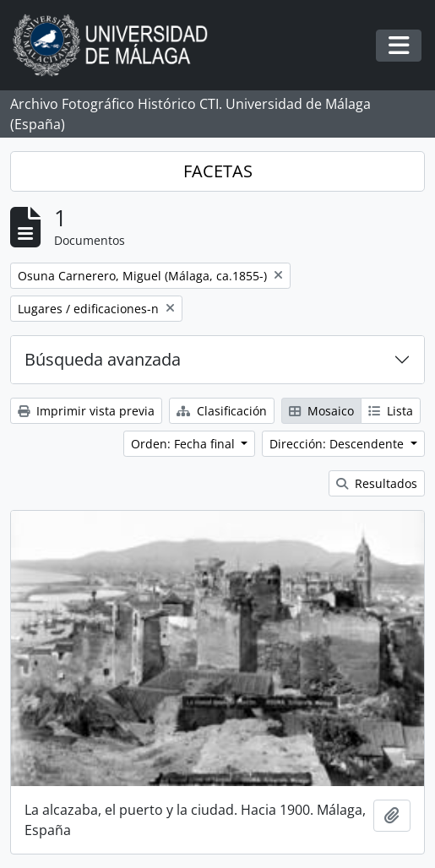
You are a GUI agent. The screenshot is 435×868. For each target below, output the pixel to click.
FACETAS (218, 171)
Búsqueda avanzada (103, 359)
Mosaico (321, 411)
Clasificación (222, 411)
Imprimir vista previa (86, 411)
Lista (391, 411)
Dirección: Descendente (338, 444)
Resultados (377, 483)
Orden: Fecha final (185, 444)
